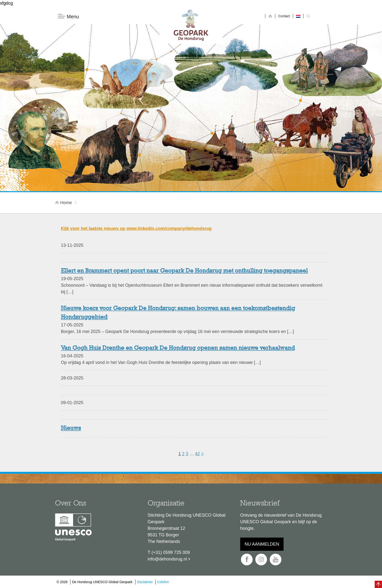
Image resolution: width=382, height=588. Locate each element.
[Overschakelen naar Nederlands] (298, 16)
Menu (68, 16)
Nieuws (71, 428)
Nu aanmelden (262, 544)
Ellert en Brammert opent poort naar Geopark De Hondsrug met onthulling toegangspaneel (184, 271)
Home (64, 203)
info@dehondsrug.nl (167, 559)
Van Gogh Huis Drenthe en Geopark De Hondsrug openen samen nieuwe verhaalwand (178, 348)
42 (197, 454)
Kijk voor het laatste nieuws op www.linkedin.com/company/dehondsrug (136, 228)
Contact (284, 16)
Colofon (163, 582)
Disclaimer (145, 582)
